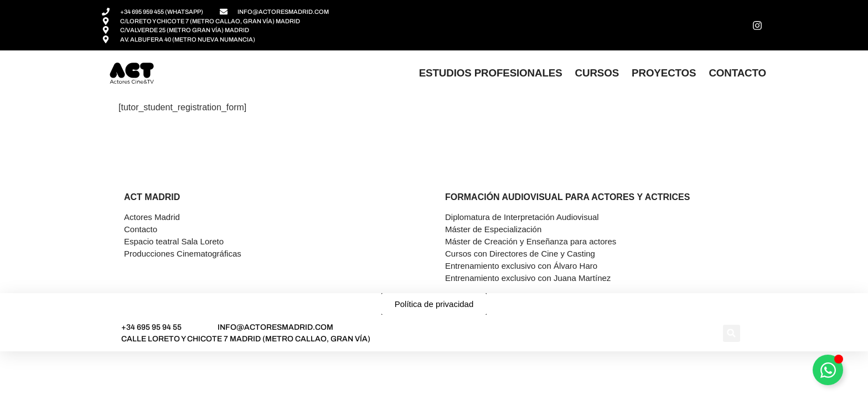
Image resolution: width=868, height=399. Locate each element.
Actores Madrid (152, 217)
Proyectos (664, 73)
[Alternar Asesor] (828, 370)
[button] (732, 333)
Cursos (597, 73)
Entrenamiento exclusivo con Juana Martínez (528, 278)
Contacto (737, 73)
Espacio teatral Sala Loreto (174, 241)
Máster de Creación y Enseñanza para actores (531, 241)
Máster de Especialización (493, 229)
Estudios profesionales (491, 73)
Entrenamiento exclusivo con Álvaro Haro (521, 266)
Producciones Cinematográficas (183, 254)
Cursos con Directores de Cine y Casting (520, 254)
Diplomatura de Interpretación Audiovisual (522, 217)
